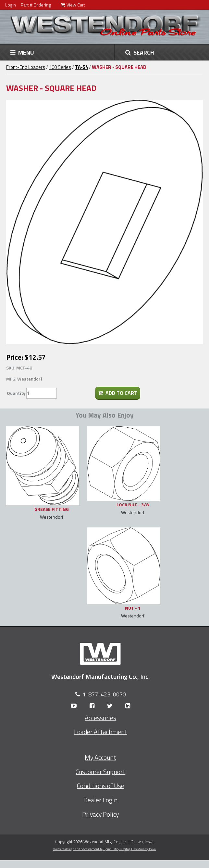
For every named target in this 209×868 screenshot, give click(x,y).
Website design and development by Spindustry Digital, (104, 849)
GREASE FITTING (52, 509)
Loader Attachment (101, 732)
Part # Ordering (36, 5)
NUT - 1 (133, 608)
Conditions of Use (101, 786)
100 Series (60, 67)
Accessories (100, 718)
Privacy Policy (100, 814)
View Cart (73, 5)
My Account (100, 758)
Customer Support (100, 772)
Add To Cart (118, 393)
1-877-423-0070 (104, 694)
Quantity (16, 393)
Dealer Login (100, 800)
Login (11, 5)
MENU (22, 52)
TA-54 (81, 67)
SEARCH (140, 52)
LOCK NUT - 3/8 (133, 505)
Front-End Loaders (26, 67)
